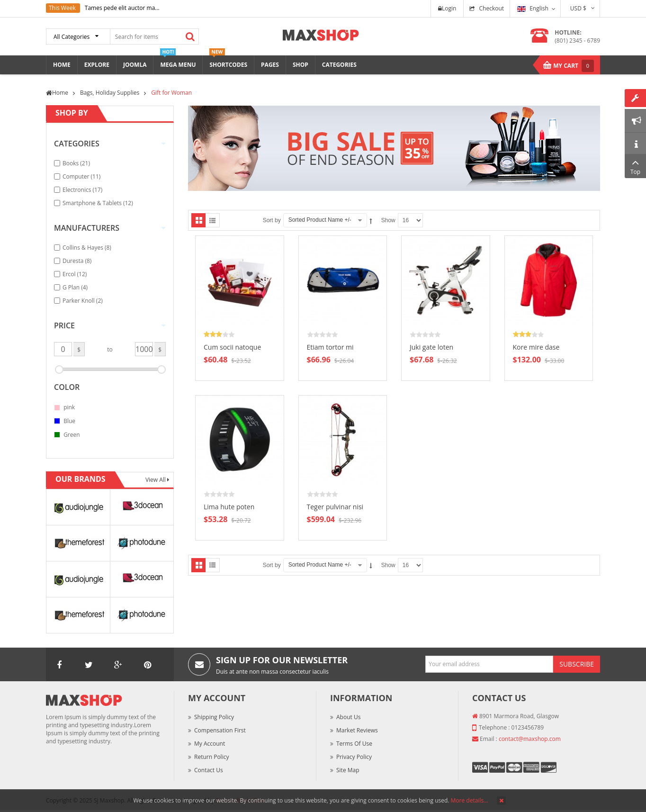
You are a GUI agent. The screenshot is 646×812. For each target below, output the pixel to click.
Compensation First (220, 730)
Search (190, 36)
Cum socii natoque (232, 347)
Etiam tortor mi (330, 347)
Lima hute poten (229, 507)
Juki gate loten (431, 347)
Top (635, 166)
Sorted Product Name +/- (320, 220)
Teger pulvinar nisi (335, 507)
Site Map (348, 770)
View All (156, 480)
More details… (470, 800)
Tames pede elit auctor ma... (122, 8)
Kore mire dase (536, 347)
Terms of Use (354, 744)
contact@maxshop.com (530, 739)
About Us (348, 717)
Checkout (491, 8)
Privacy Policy (354, 757)
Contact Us (209, 770)
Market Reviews (357, 730)
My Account (210, 744)
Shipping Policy (214, 717)
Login (447, 8)
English (533, 8)
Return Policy (211, 757)
